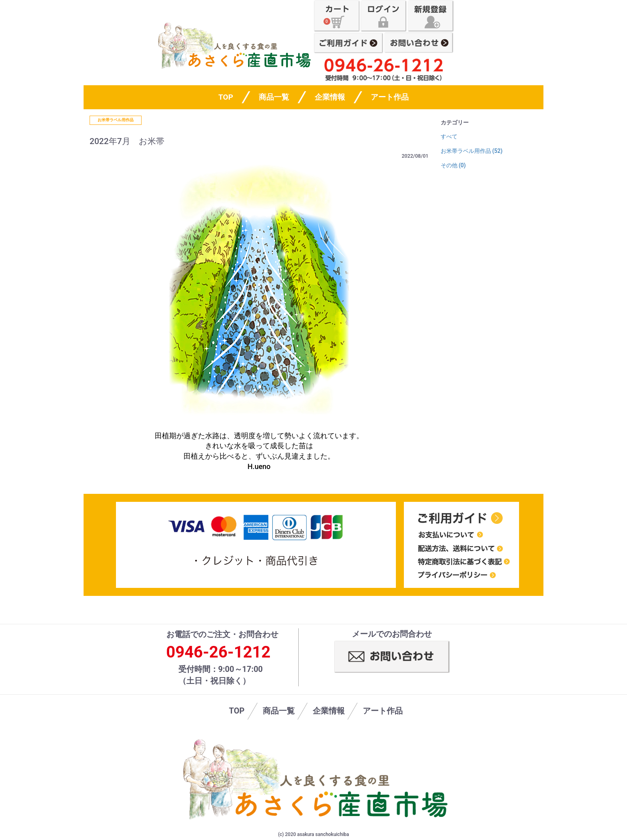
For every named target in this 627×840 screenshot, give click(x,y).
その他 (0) (453, 165)
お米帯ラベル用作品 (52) (472, 151)
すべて (449, 136)
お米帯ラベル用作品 (116, 120)
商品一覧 (274, 97)
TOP (237, 711)
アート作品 (390, 97)
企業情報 (330, 97)
